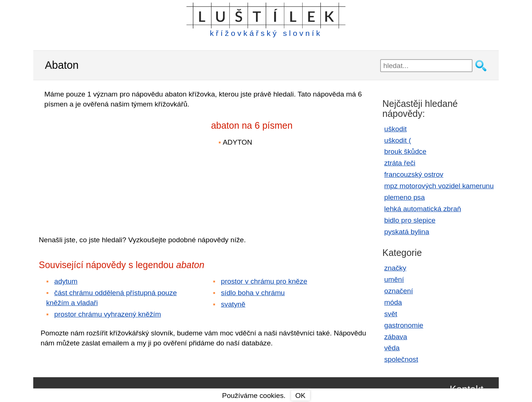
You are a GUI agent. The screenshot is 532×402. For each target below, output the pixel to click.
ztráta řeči (400, 163)
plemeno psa (405, 197)
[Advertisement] (103, 167)
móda (393, 302)
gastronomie (404, 325)
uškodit (395, 129)
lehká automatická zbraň (423, 209)
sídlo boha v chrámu (253, 293)
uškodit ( (398, 140)
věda (392, 348)
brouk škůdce (405, 151)
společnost (401, 359)
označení (399, 291)
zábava (396, 337)
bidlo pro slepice (410, 220)
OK (300, 396)
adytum (66, 281)
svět (391, 314)
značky (395, 268)
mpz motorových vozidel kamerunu (439, 186)
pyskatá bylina (407, 232)
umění (394, 279)
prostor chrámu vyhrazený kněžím (108, 314)
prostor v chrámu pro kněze (264, 281)
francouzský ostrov (414, 174)
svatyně (233, 304)
